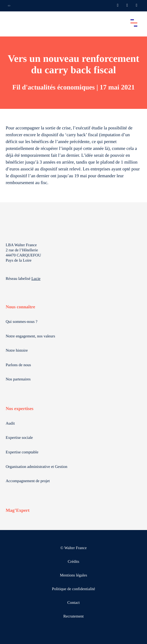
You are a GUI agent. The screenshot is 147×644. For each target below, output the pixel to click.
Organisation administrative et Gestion (36, 467)
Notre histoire (17, 351)
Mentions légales (73, 575)
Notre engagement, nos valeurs (30, 336)
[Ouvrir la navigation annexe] (9, 6)
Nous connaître (20, 307)
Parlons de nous (18, 365)
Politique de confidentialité (73, 589)
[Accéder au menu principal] (134, 23)
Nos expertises (20, 409)
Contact (73, 603)
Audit (10, 424)
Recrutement (73, 617)
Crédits (73, 562)
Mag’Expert (18, 510)
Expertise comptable (22, 452)
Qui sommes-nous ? (22, 322)
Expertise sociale (19, 438)
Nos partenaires (18, 379)
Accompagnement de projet (28, 481)
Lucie (36, 279)
